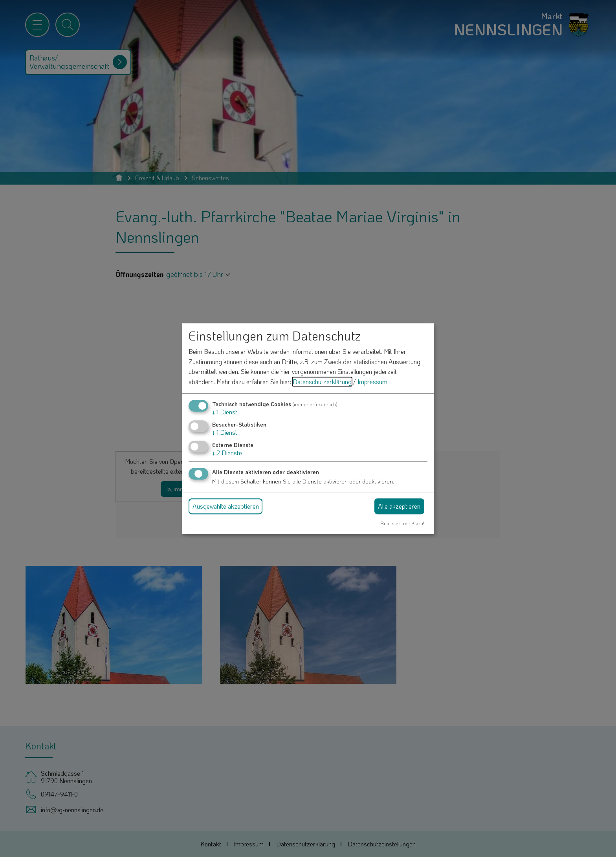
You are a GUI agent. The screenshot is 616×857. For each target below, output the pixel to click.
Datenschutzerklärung (322, 382)
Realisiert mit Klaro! (402, 523)
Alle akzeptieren (399, 506)
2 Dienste (227, 453)
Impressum (372, 382)
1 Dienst (225, 412)
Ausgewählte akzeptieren (226, 506)
